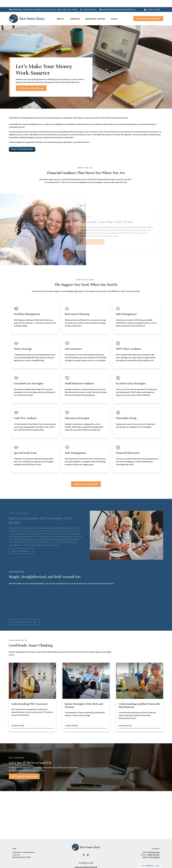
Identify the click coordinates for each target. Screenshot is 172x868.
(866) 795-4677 (154, 848)
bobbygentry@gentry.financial (118, 2)
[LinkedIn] (88, 848)
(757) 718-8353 (154, 850)
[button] (61, 11)
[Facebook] (84, 848)
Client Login (152, 2)
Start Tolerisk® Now (22, 142)
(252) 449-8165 (88, 2)
